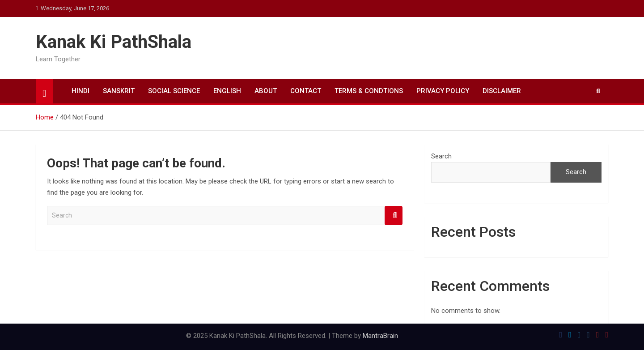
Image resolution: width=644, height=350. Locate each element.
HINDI (80, 91)
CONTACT (306, 91)
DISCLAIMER (502, 91)
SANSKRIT (119, 91)
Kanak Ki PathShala (114, 42)
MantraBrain (380, 336)
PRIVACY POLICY (443, 91)
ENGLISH (227, 91)
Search (394, 216)
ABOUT (266, 91)
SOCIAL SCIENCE (174, 91)
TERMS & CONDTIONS (369, 91)
